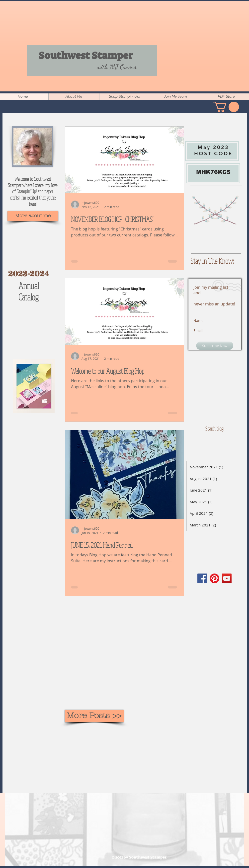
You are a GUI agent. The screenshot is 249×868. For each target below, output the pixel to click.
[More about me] (33, 216)
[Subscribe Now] (215, 346)
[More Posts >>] (94, 716)
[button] (226, 107)
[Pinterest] (214, 578)
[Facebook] (202, 578)
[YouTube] (227, 578)
